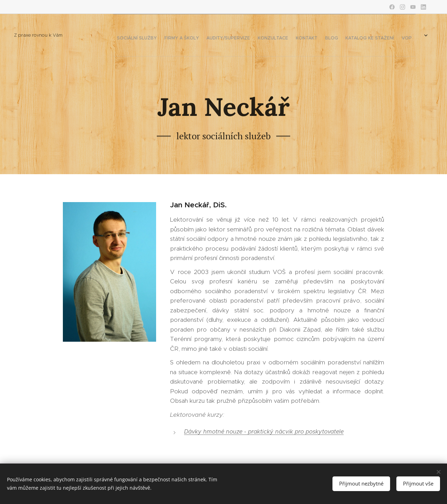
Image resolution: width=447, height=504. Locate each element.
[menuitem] (301, 35)
